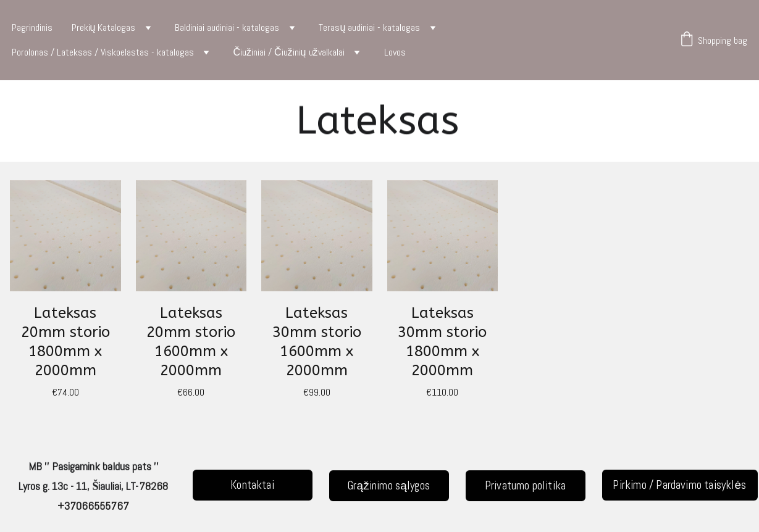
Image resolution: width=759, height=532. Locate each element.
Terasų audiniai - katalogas (369, 27)
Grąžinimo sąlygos (389, 485)
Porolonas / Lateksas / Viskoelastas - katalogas (103, 52)
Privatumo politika (525, 485)
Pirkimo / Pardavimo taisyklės (679, 485)
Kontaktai (252, 485)
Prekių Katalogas (104, 27)
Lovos (395, 52)
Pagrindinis (32, 27)
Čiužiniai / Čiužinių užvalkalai (289, 52)
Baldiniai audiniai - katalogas (227, 27)
